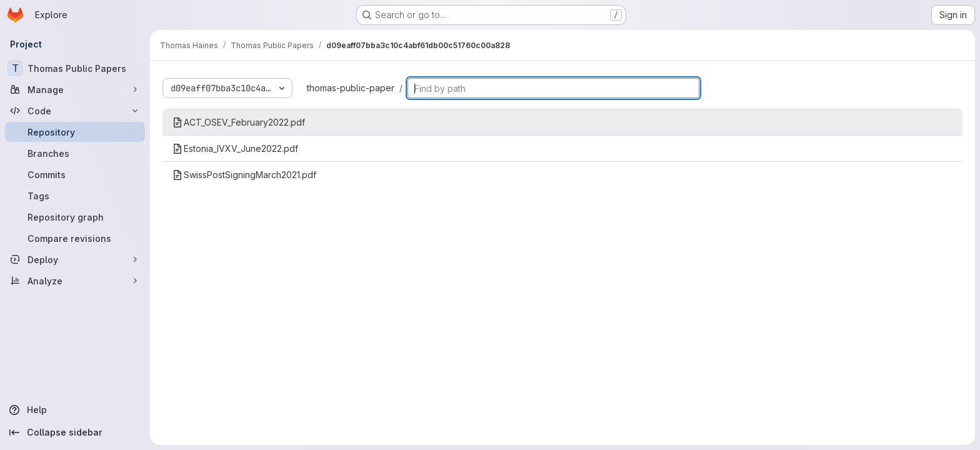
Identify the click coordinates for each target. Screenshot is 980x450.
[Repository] (75, 132)
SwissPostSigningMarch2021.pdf (244, 175)
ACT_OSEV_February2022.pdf (239, 122)
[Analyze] (75, 281)
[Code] (75, 111)
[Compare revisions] (75, 238)
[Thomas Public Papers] (75, 68)
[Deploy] (75, 259)
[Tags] (75, 196)
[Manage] (75, 89)
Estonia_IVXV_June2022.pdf (235, 148)
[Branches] (75, 153)
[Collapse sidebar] (75, 432)
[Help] (75, 410)
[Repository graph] (75, 217)
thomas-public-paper (351, 88)
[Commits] (75, 174)
